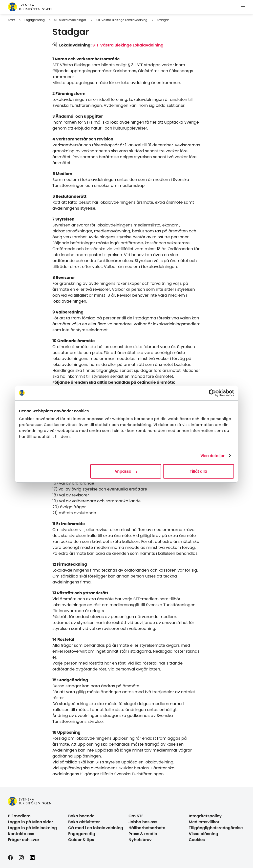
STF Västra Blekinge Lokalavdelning (122, 20)
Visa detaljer (212, 456)
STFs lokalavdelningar (70, 20)
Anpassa (126, 471)
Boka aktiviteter (84, 822)
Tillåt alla (199, 471)
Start (11, 20)
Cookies (197, 840)
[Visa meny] (243, 7)
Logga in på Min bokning (32, 828)
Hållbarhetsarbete (147, 828)
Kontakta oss (21, 834)
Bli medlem (19, 816)
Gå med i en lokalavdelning (96, 828)
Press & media (143, 834)
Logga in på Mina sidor (31, 822)
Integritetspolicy (205, 816)
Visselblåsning (203, 834)
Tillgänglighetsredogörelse (216, 828)
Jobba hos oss (143, 822)
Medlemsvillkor (204, 822)
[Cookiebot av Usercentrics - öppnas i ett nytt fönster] (212, 393)
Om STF (136, 816)
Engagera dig (82, 834)
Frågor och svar (24, 840)
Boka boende (81, 816)
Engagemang (35, 20)
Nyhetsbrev (140, 840)
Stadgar (163, 20)
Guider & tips (81, 840)
